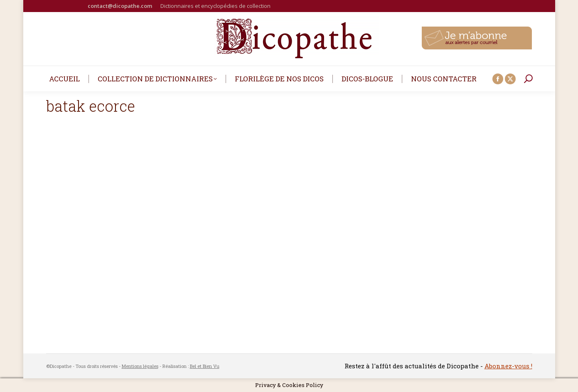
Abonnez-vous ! (508, 366)
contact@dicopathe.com (120, 6)
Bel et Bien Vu (205, 366)
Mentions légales (140, 366)
